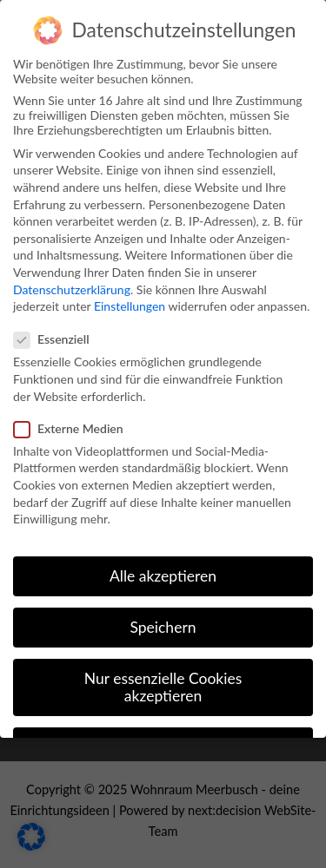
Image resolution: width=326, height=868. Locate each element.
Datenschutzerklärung (72, 289)
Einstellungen (130, 306)
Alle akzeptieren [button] (163, 576)
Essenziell (57, 339)
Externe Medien (74, 428)
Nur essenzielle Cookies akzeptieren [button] (163, 687)
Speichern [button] (163, 627)
